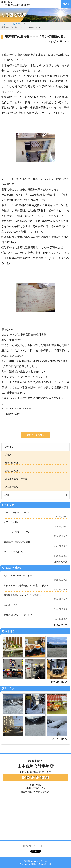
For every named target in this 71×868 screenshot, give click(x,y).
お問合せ (24, 772)
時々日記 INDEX (59, 682)
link (42, 846)
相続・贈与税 (11, 463)
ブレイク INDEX (59, 739)
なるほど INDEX (59, 625)
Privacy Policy (29, 846)
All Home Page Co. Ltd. (41, 864)
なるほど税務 (17, 24)
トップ (4, 24)
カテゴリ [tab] (9, 447)
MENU (66, 4)
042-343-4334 (35, 777)
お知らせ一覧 (61, 562)
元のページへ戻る (35, 435)
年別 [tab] (6, 495)
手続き (7, 455)
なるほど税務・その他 (15, 479)
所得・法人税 (11, 471)
